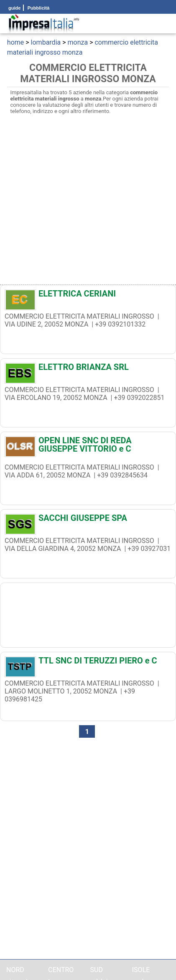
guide (14, 8)
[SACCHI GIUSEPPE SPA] (88, 520)
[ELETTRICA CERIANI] (88, 296)
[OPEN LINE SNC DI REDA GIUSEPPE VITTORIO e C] (88, 445)
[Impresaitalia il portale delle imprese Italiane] (44, 24)
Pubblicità (38, 8)
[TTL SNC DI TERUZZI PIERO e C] (88, 663)
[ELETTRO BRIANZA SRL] (88, 369)
